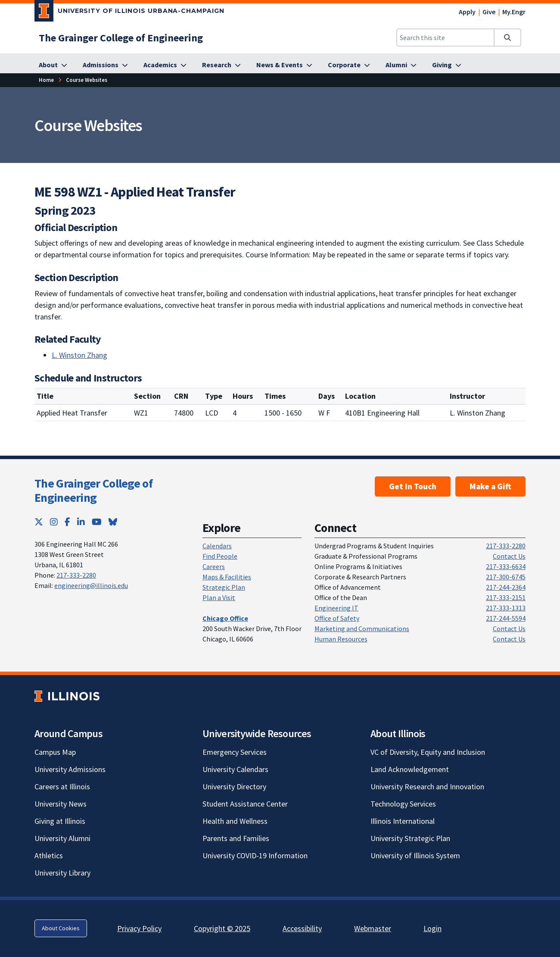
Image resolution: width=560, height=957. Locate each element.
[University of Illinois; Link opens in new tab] (67, 696)
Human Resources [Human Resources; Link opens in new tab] (341, 639)
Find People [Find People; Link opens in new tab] (220, 556)
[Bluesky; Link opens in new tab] (113, 522)
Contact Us (509, 556)
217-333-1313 (506, 608)
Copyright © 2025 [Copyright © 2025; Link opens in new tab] (222, 928)
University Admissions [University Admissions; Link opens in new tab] (70, 769)
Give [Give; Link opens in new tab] (489, 12)
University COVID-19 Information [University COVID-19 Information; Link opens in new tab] (255, 855)
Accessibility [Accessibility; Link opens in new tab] (302, 928)
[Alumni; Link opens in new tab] (401, 65)
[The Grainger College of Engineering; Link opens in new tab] (121, 38)
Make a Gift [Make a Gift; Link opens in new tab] (490, 486)
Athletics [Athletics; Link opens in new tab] (49, 855)
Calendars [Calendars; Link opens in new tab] (217, 546)
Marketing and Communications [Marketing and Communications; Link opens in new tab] (362, 629)
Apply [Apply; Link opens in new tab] (467, 12)
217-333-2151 (506, 597)
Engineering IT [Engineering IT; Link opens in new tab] (336, 608)
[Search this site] (445, 38)
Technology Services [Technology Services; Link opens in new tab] (403, 804)
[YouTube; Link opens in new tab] (97, 522)
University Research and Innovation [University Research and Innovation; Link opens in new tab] (427, 787)
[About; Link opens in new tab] (53, 65)
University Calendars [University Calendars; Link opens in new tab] (235, 769)
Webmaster (373, 928)
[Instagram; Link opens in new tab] (54, 522)
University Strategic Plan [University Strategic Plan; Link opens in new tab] (410, 838)
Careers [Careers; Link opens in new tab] (214, 566)
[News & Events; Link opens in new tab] (284, 65)
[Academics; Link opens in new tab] (165, 65)
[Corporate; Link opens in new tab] (349, 65)
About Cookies (61, 928)
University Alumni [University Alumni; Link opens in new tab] (62, 838)
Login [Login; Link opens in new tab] (432, 928)
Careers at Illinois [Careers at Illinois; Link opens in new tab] (62, 787)
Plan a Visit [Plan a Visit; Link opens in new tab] (219, 597)
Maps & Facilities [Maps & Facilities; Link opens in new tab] (227, 577)
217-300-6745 (506, 577)
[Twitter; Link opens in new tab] (39, 522)
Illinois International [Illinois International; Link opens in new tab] (403, 821)
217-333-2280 (76, 575)
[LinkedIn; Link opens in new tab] (81, 522)
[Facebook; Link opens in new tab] (67, 522)
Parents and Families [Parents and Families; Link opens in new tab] (236, 838)
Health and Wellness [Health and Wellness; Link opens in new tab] (235, 821)
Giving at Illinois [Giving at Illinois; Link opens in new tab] (60, 821)
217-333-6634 (506, 566)
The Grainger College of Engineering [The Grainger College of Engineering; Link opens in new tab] (93, 491)
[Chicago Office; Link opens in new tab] (225, 618)
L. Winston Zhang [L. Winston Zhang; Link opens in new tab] (79, 355)
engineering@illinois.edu (91, 585)
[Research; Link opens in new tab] (221, 65)
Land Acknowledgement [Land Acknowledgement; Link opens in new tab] (410, 769)
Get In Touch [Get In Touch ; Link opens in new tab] (413, 486)
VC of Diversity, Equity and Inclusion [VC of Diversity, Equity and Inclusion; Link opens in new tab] (428, 752)
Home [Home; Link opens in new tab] (46, 80)
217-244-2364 (506, 587)
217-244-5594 (506, 618)
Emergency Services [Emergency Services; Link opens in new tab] (235, 752)
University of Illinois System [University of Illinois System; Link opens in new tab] (415, 855)
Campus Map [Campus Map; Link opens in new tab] (55, 752)
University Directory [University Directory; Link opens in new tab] (234, 787)
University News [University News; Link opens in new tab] (61, 804)
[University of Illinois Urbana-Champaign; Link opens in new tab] (129, 13)
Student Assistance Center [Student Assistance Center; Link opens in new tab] (245, 804)
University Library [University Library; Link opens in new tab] (62, 873)
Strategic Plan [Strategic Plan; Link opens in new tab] (224, 587)
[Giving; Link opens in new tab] (447, 65)
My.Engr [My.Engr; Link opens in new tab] (514, 12)
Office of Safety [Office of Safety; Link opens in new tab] (337, 618)
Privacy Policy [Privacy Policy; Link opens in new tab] (139, 928)
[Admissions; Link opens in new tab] (105, 65)
